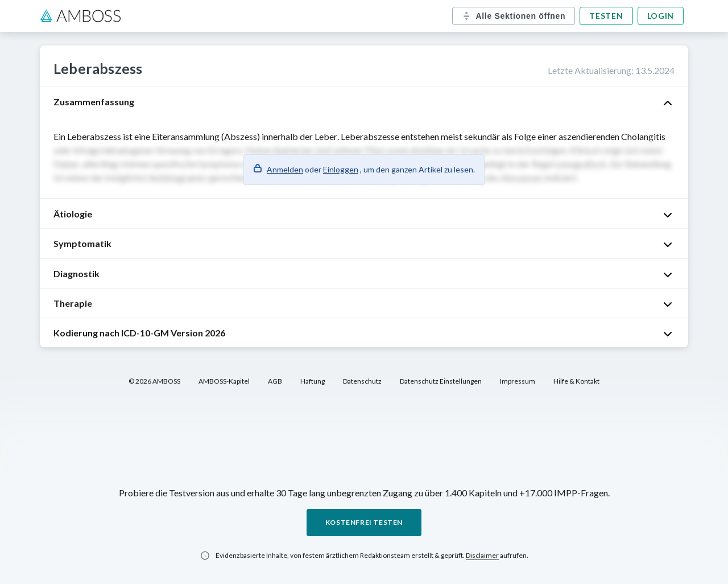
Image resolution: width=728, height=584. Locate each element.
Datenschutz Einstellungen (441, 381)
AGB (275, 381)
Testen (606, 16)
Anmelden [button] (285, 169)
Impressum (518, 381)
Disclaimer (482, 555)
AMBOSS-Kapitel (224, 381)
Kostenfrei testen (364, 522)
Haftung (313, 381)
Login (661, 16)
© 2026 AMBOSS (154, 381)
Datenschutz (362, 381)
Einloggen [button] (341, 169)
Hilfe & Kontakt (576, 381)
